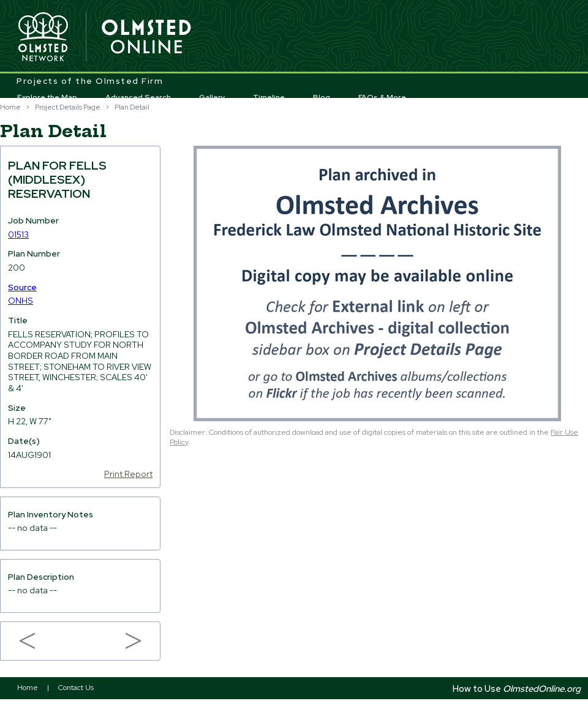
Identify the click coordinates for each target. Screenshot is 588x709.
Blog (322, 97)
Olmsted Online (147, 37)
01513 (18, 234)
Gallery (212, 97)
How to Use (517, 688)
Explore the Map (47, 97)
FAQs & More (382, 97)
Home (10, 107)
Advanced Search (138, 97)
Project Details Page (68, 107)
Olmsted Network (43, 37)
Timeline (269, 97)
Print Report (128, 474)
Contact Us (76, 688)
